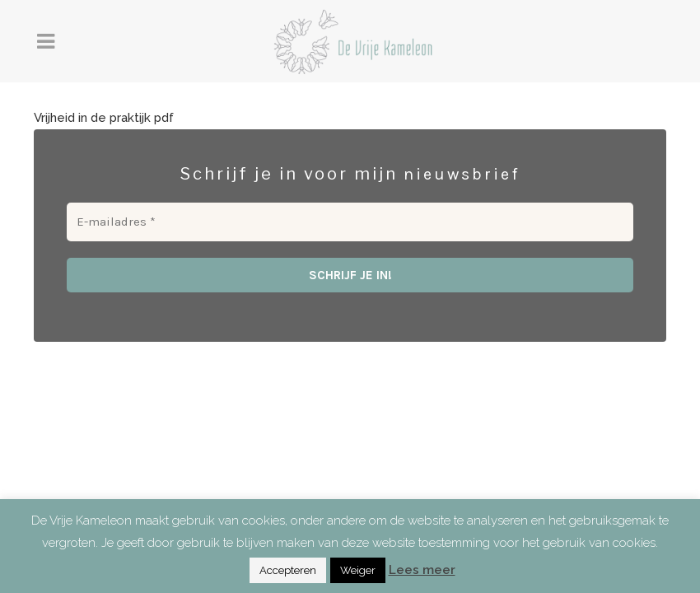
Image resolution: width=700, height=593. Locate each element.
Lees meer (422, 570)
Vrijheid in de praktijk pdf (104, 118)
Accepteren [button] (288, 570)
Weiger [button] (358, 570)
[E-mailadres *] (350, 222)
